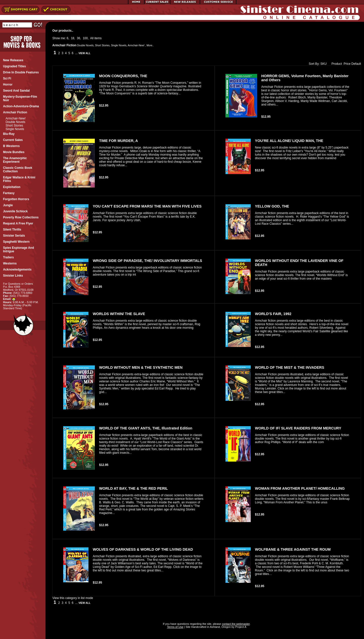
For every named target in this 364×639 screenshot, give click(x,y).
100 (85, 38)
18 (72, 38)
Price (347, 64)
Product (335, 64)
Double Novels (15, 122)
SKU (324, 64)
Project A (240, 627)
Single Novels (15, 129)
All (92, 38)
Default (356, 64)
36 (78, 38)
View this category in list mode (73, 598)
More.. (150, 45)
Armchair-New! (16, 118)
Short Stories (14, 126)
